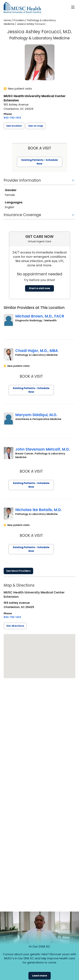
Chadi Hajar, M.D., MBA (37, 351)
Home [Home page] (7, 20)
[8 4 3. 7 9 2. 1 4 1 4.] (12, 118)
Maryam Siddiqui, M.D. (36, 415)
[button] (14, 126)
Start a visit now (39, 288)
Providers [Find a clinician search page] (19, 20)
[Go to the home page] (22, 8)
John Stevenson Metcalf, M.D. (42, 449)
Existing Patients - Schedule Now (31, 390)
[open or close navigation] (73, 7)
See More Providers (18, 571)
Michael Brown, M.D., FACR (40, 316)
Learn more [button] (40, 976)
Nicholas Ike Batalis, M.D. (38, 510)
